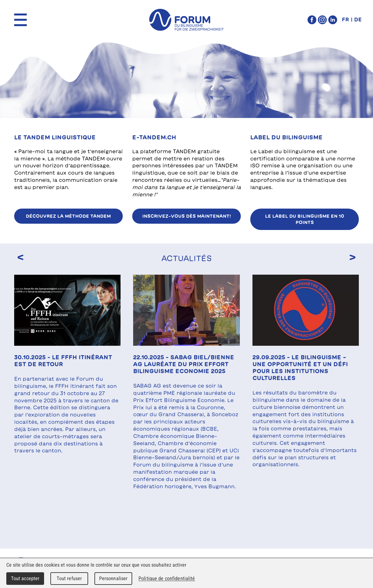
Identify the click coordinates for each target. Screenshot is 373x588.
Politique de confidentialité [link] (167, 578)
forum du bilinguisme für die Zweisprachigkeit (187, 20)
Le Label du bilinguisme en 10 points (305, 219)
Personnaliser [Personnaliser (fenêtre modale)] (113, 578)
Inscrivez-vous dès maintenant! (187, 216)
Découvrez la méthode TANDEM (68, 216)
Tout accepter (25, 578)
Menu (20, 20)
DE (358, 20)
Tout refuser (69, 578)
